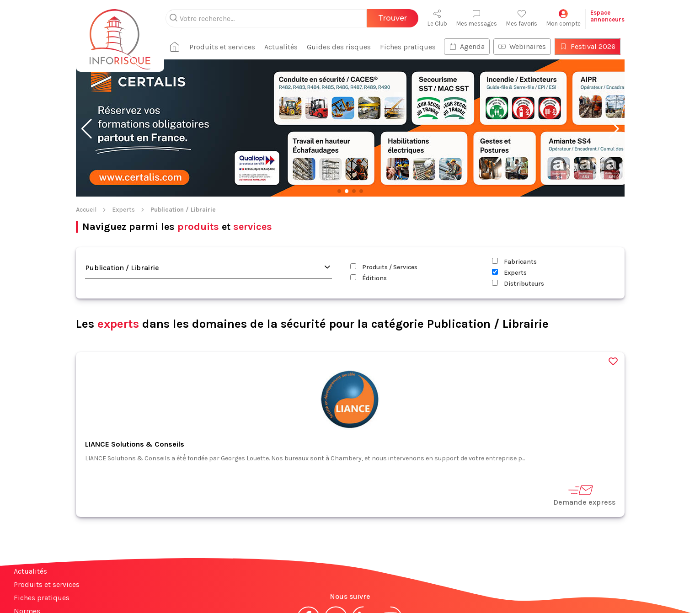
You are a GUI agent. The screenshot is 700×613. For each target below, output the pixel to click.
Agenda (461, 46)
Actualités (275, 47)
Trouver (393, 18)
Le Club (437, 18)
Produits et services (217, 47)
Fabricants (514, 262)
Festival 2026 (582, 46)
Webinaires (517, 46)
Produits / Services (384, 267)
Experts (123, 210)
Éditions (369, 278)
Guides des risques (333, 47)
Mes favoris (522, 18)
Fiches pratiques (402, 47)
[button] (87, 129)
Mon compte (564, 18)
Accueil (86, 210)
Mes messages (477, 18)
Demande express (584, 495)
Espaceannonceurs (607, 16)
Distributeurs (518, 284)
